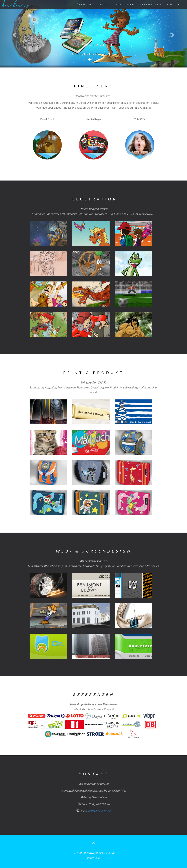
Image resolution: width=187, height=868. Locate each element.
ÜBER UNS (85, 5)
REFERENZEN (151, 5)
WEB (131, 5)
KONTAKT (174, 5)
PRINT (117, 5)
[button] (14, 34)
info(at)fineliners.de (99, 811)
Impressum (94, 858)
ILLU (103, 5)
